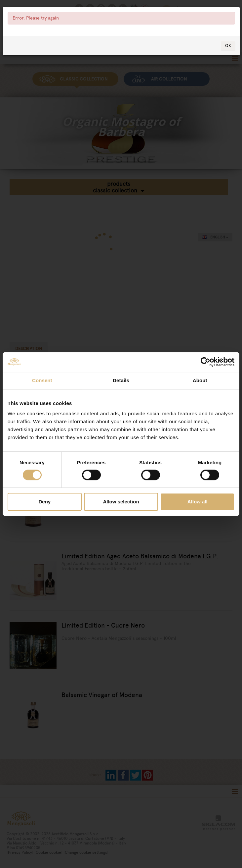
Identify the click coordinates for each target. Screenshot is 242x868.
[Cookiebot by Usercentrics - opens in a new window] (205, 362)
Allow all (198, 502)
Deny (44, 502)
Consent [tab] (42, 380)
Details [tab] (121, 380)
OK (228, 46)
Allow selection (121, 502)
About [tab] (200, 380)
